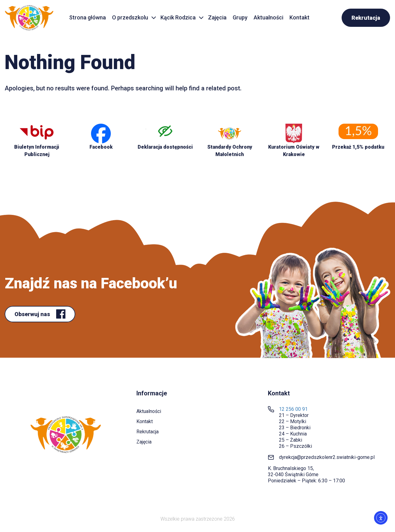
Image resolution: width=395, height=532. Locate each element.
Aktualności (268, 17)
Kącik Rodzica (178, 17)
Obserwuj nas (33, 314)
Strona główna (87, 17)
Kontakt (299, 17)
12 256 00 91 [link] (293, 409)
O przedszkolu (130, 17)
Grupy (240, 17)
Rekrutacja (366, 18)
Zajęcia (217, 17)
